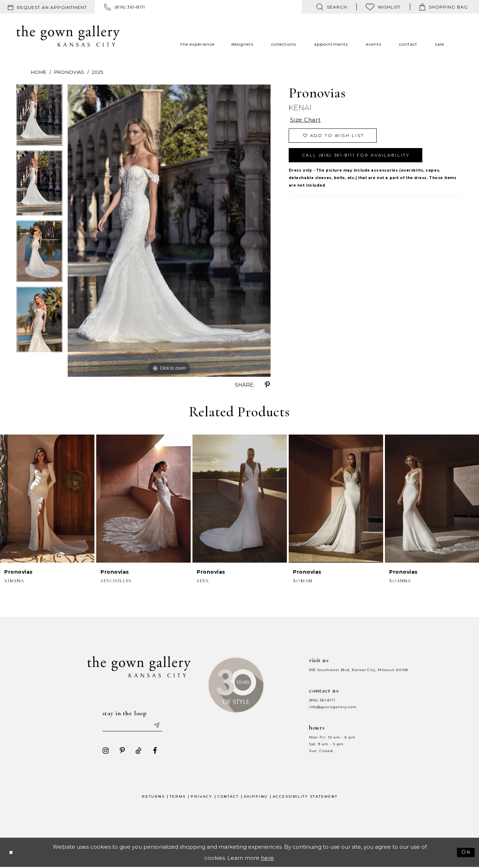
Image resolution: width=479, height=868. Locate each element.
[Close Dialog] (11, 853)
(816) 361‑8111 (322, 700)
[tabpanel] (39, 117)
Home (39, 72)
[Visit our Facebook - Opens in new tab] (154, 751)
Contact (228, 797)
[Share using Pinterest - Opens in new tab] (267, 385)
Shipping (256, 797)
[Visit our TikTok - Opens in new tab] (137, 751)
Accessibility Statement (305, 797)
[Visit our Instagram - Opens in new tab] (104, 751)
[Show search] (332, 7)
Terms (178, 797)
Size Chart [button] (306, 120)
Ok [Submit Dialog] (466, 852)
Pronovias (69, 72)
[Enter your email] (132, 726)
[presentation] (47, 499)
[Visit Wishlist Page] (383, 7)
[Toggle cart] (444, 7)
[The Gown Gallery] (68, 36)
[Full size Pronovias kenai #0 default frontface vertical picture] (169, 231)
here (267, 859)
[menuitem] (47, 7)
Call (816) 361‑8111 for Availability (360, 157)
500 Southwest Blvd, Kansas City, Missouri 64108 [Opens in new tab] (359, 670)
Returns (153, 797)
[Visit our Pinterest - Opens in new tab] (121, 751)
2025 (97, 72)
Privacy (202, 797)
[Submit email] (158, 726)
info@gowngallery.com (333, 707)
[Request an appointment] (47, 7)
